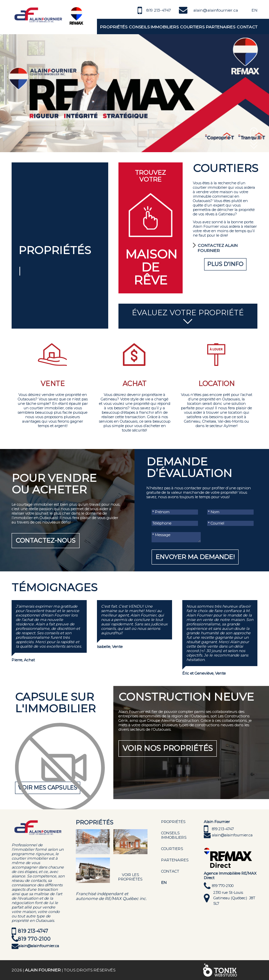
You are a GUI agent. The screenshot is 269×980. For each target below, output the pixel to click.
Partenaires (221, 27)
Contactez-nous (46, 541)
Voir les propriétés (130, 877)
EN (164, 883)
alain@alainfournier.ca (216, 10)
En (254, 10)
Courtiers (192, 27)
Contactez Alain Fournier (218, 248)
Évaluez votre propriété (188, 317)
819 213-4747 (159, 10)
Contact (247, 27)
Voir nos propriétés (168, 748)
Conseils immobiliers (154, 27)
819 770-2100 (34, 939)
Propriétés (114, 27)
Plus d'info (225, 264)
